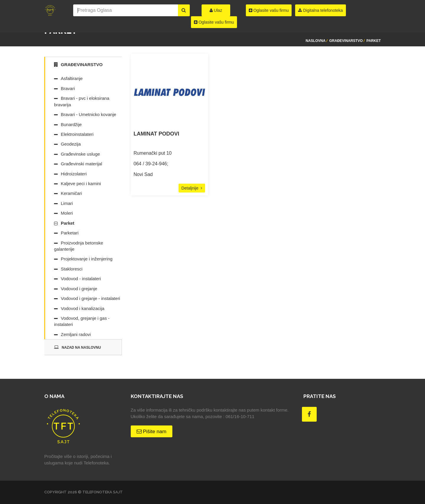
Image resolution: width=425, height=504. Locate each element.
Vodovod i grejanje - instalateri (90, 298)
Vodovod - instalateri (81, 279)
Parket (374, 41)
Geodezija (71, 144)
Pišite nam (152, 432)
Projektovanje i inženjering (87, 259)
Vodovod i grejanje (79, 289)
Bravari (68, 88)
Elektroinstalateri (77, 134)
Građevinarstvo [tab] (78, 65)
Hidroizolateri (74, 174)
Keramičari (71, 193)
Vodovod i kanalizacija (83, 308)
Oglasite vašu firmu (214, 22)
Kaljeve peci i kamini (81, 184)
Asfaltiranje (72, 78)
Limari (67, 203)
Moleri (67, 213)
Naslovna (315, 41)
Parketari (70, 233)
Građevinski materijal (81, 164)
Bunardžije (71, 124)
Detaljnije (192, 188)
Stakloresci (72, 269)
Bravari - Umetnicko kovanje (89, 114)
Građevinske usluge (80, 154)
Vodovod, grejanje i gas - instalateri (82, 321)
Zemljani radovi (76, 334)
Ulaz (216, 10)
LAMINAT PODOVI (157, 134)
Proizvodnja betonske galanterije (79, 246)
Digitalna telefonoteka (321, 10)
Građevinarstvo (346, 41)
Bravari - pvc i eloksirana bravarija (82, 101)
